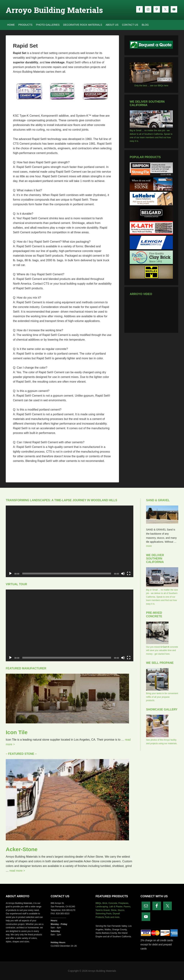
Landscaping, (102, 907)
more (149, 546)
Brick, (105, 903)
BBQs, (99, 903)
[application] (70, 541)
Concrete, (113, 903)
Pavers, (127, 907)
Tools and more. (112, 917)
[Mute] (123, 574)
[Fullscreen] (129, 574)
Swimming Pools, (104, 914)
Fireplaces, (124, 903)
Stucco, (121, 910)
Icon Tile (17, 732)
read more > (17, 871)
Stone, (114, 910)
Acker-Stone (22, 849)
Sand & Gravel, (103, 910)
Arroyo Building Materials (54, 10)
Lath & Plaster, (116, 907)
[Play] (10, 574)
